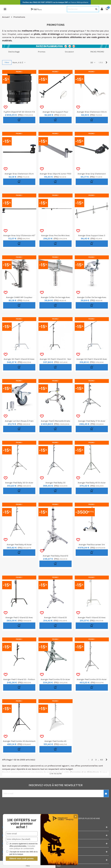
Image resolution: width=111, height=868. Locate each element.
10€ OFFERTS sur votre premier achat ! (22, 824)
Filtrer (7, 62)
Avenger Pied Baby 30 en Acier (19, 483)
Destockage (14, 52)
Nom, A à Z (19, 62)
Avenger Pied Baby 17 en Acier (92, 421)
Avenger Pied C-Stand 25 (55, 618)
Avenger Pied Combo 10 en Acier (55, 679)
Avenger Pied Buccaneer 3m (92, 545)
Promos (42, 52)
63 (102, 760)
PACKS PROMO (97, 52)
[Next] (106, 63)
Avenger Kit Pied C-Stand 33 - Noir (55, 359)
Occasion (69, 52)
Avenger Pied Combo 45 (55, 741)
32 (93, 62)
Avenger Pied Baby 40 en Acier (92, 483)
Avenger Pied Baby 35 (55, 483)
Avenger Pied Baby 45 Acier (19, 545)
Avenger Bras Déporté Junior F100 (55, 174)
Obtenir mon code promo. (22, 859)
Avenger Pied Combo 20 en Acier (92, 679)
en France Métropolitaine (55, 2)
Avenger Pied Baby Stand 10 (55, 556)
